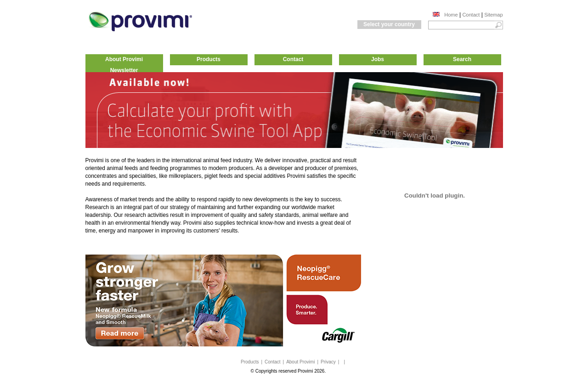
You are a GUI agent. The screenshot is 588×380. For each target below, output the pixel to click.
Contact (471, 15)
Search (462, 59)
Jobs (378, 59)
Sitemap (493, 15)
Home (451, 15)
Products (209, 59)
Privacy (328, 362)
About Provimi (124, 59)
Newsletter (124, 70)
